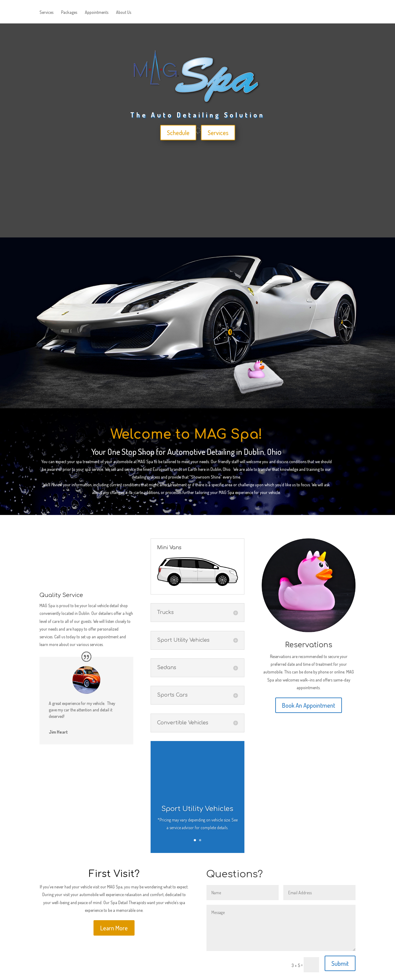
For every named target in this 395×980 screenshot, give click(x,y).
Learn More (114, 928)
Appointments (97, 12)
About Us (124, 12)
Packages (69, 12)
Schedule (178, 133)
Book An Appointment (309, 705)
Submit (340, 963)
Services (46, 12)
